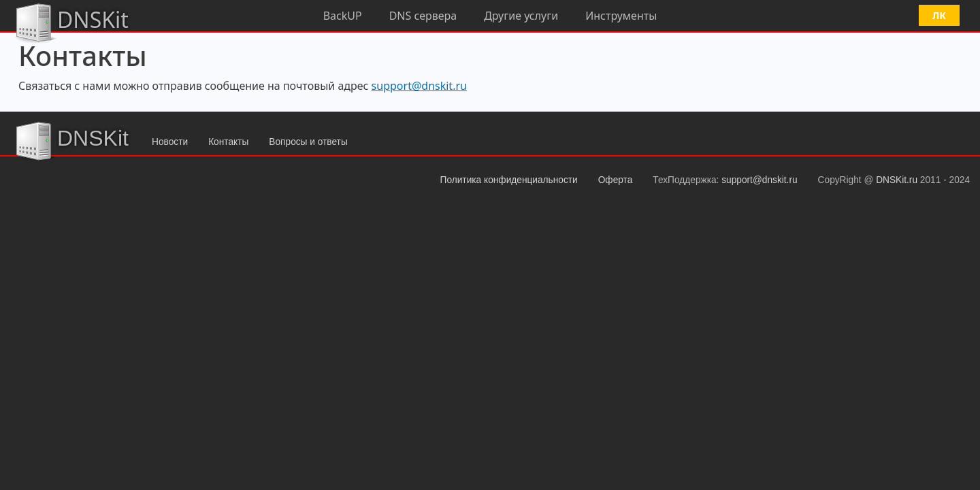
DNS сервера (423, 16)
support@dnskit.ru (419, 86)
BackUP (343, 16)
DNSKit (71, 22)
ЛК (939, 15)
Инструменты (621, 16)
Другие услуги (521, 16)
